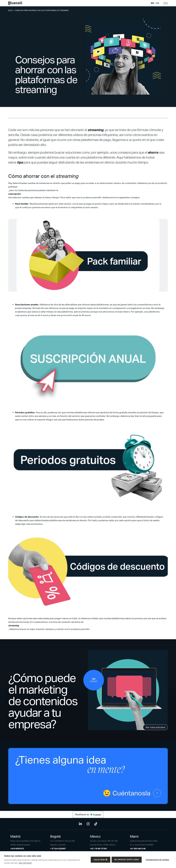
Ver (94, 680)
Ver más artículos (155, 727)
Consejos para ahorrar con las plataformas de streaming (42, 10)
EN (158, 3)
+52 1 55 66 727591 (99, 849)
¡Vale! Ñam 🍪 (101, 860)
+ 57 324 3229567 (58, 849)
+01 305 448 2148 (138, 849)
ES (152, 3)
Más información (25, 863)
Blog (10, 10)
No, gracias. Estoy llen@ (127, 860)
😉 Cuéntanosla (132, 793)
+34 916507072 (17, 849)
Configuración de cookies (157, 860)
